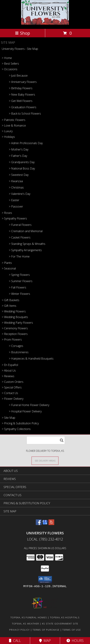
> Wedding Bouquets (15, 317)
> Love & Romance (14, 125)
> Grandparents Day (22, 162)
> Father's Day (18, 156)
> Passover (16, 206)
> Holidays (8, 137)
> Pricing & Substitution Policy (20, 423)
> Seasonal (9, 268)
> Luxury (7, 131)
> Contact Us (10, 393)
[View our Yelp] (51, 524)
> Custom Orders (13, 382)
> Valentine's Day (20, 194)
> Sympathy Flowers (14, 218)
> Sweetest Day (19, 175)
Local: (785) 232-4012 (45, 539)
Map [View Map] (45, 641)
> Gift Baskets (11, 300)
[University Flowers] (45, 24)
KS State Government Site (60, 624)
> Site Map (9, 418)
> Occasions (10, 69)
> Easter (14, 200)
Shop (22, 33)
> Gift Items (9, 306)
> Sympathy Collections (16, 429)
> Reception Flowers (15, 334)
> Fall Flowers (18, 287)
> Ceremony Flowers (15, 328)
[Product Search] (46, 440)
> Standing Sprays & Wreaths (27, 244)
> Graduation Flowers (23, 107)
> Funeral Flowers (20, 225)
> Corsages (16, 346)
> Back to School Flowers (25, 114)
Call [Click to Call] (15, 641)
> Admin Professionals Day (26, 143)
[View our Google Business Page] (45, 524)
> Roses (7, 213)
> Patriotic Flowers (14, 120)
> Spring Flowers (19, 275)
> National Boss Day (22, 168)
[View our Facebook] (39, 524)
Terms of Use (72, 630)
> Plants (7, 263)
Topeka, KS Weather (25, 624)
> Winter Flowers (19, 294)
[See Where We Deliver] (45, 461)
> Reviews (8, 376)
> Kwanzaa (16, 181)
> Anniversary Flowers (23, 82)
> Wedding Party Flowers (17, 323)
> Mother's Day (19, 149)
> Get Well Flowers (21, 101)
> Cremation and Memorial (26, 231)
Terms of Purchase (46, 630)
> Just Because (18, 76)
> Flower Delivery (13, 399)
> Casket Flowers (20, 237)
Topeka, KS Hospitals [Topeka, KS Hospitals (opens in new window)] (65, 617)
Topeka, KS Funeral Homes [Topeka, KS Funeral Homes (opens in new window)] (29, 617)
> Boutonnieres (19, 352)
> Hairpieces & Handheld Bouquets (31, 359)
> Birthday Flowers (21, 88)
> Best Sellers (10, 64)
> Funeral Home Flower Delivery (29, 405)
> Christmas (16, 187)
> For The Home (19, 256)
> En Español (10, 365)
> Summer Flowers (21, 281)
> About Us (9, 370)
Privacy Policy (19, 630)
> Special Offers (12, 387)
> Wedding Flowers (14, 311)
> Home (7, 58)
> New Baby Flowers (22, 95)
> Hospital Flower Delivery (25, 411)
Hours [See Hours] (75, 641)
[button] (45, 580)
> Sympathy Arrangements (25, 250)
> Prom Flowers (12, 340)
